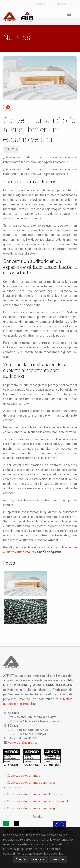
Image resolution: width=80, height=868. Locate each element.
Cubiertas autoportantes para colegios (33, 808)
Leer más (58, 859)
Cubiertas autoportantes (24, 776)
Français (62, 4)
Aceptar (21, 859)
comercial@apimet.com (24, 743)
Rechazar (39, 859)
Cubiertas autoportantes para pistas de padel (37, 801)
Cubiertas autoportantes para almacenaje (35, 794)
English (41, 4)
